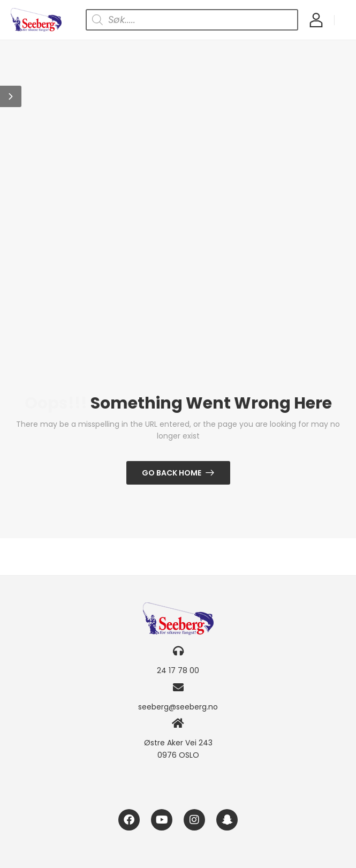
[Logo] (36, 20)
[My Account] (316, 20)
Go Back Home (172, 473)
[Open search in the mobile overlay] (192, 20)
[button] (11, 96)
